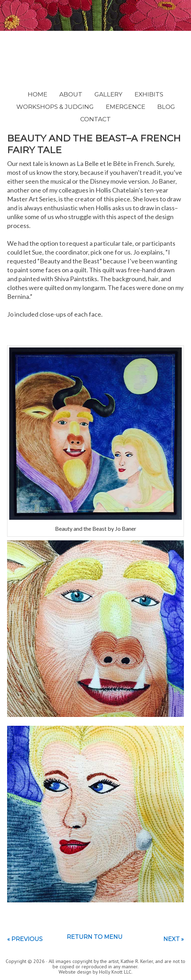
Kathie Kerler (96, 55)
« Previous (25, 939)
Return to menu (95, 937)
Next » (174, 939)
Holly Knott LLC (115, 972)
